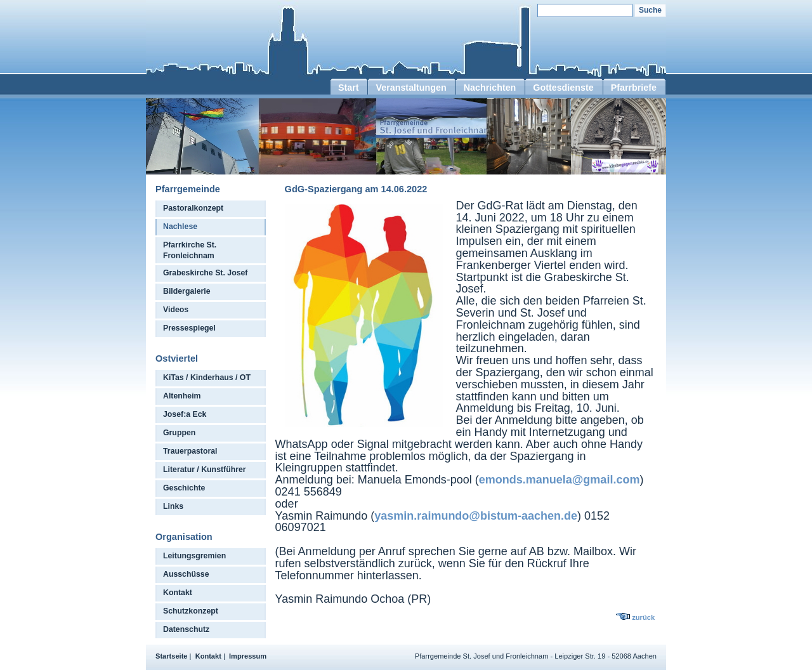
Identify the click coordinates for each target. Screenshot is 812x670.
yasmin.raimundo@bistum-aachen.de (476, 516)
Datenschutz (186, 629)
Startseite (172, 656)
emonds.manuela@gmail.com (560, 480)
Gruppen (179, 433)
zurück (643, 617)
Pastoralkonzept (193, 208)
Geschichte (184, 488)
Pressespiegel (189, 328)
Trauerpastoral (190, 451)
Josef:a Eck (185, 414)
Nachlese (180, 227)
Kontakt (178, 593)
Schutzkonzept (191, 611)
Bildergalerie (187, 291)
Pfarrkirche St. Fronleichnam (190, 250)
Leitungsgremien (194, 556)
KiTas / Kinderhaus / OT (207, 378)
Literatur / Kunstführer (205, 470)
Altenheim (182, 396)
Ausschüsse (186, 574)
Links (173, 506)
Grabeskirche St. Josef (205, 273)
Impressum (248, 656)
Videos (176, 310)
